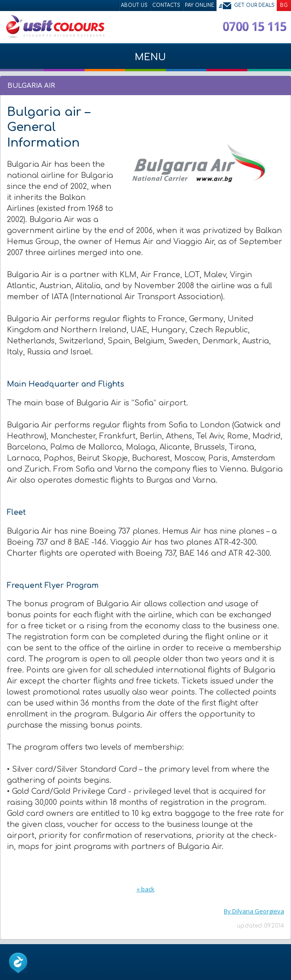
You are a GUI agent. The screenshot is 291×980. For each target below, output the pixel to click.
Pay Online (200, 5)
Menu (145, 62)
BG (284, 5)
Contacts (166, 5)
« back (145, 889)
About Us (134, 5)
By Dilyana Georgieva (254, 911)
